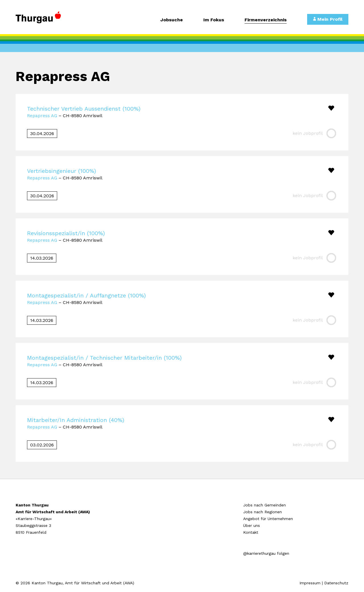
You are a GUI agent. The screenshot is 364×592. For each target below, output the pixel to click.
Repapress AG (42, 116)
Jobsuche (172, 20)
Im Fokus (214, 20)
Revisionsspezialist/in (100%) (66, 233)
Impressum (310, 583)
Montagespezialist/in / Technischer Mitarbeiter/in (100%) (104, 358)
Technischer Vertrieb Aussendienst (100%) (84, 109)
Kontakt (251, 532)
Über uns (252, 525)
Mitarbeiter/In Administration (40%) (76, 420)
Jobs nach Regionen (262, 512)
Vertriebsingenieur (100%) (62, 171)
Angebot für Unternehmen (268, 519)
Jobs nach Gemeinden (264, 505)
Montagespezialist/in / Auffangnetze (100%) (86, 295)
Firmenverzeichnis (266, 20)
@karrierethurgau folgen (266, 553)
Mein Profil (328, 19)
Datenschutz (336, 583)
